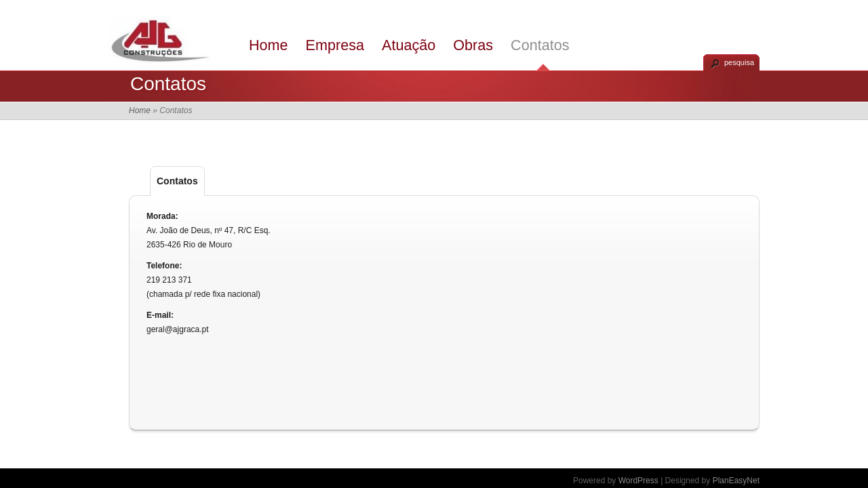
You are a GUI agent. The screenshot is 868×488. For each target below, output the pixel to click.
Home (269, 45)
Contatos (540, 45)
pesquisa (739, 62)
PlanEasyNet (736, 481)
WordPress (638, 481)
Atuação (409, 45)
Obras (473, 45)
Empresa (335, 45)
